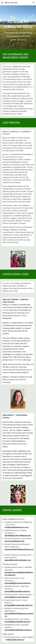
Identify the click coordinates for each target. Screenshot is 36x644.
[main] (18, 28)
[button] (2, 3)
